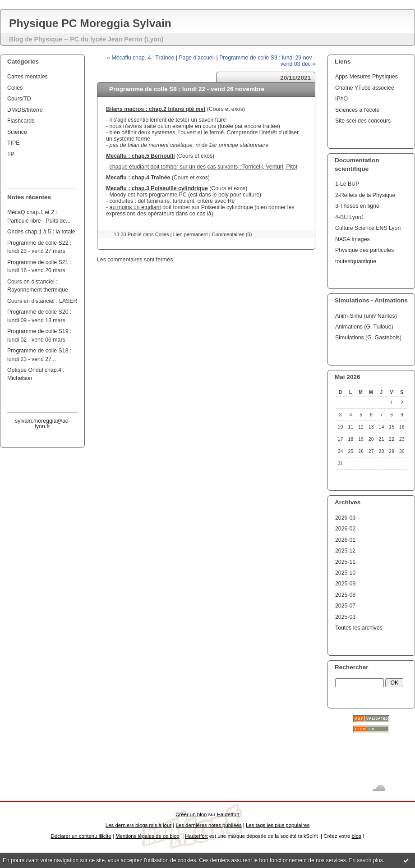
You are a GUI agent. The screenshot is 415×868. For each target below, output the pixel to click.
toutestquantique (356, 261)
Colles (15, 88)
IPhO (341, 99)
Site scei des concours (363, 121)
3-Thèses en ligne (357, 206)
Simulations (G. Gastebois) (368, 338)
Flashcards (21, 121)
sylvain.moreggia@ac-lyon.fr (42, 424)
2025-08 (345, 595)
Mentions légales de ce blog (148, 836)
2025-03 (345, 617)
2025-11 (345, 562)
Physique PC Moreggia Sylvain (90, 23)
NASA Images (353, 239)
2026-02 (345, 529)
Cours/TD (19, 99)
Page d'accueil (197, 58)
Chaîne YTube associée (365, 88)
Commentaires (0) (232, 234)
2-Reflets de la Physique (365, 195)
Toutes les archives (359, 628)
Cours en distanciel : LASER (42, 301)
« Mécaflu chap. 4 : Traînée (141, 58)
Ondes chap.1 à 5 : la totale (41, 232)
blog (356, 836)
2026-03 (345, 518)
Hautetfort (228, 814)
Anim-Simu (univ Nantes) (366, 316)
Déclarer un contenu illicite (81, 836)
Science (17, 132)
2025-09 (345, 584)
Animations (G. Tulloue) (364, 327)
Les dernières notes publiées (208, 825)
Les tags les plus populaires (278, 825)
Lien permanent (191, 234)
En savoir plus (366, 860)
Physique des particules (364, 250)
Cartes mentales (28, 77)
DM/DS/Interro (25, 110)
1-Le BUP (347, 184)
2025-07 (345, 606)
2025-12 (345, 551)
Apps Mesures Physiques (367, 77)
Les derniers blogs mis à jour (138, 825)
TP (11, 154)
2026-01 (345, 540)
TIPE (13, 143)
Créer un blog (191, 814)
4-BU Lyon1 (350, 217)
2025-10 (345, 573)
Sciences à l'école (357, 110)
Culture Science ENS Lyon (368, 228)
